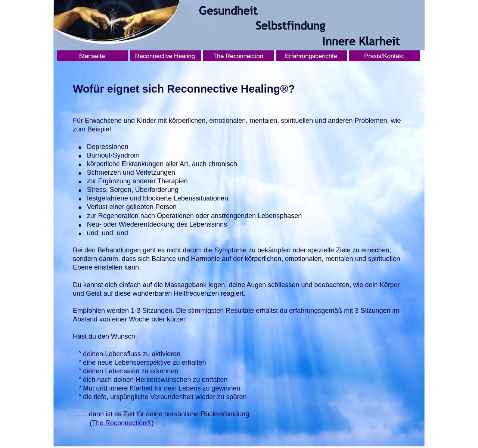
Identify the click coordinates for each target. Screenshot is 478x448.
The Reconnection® (122, 423)
